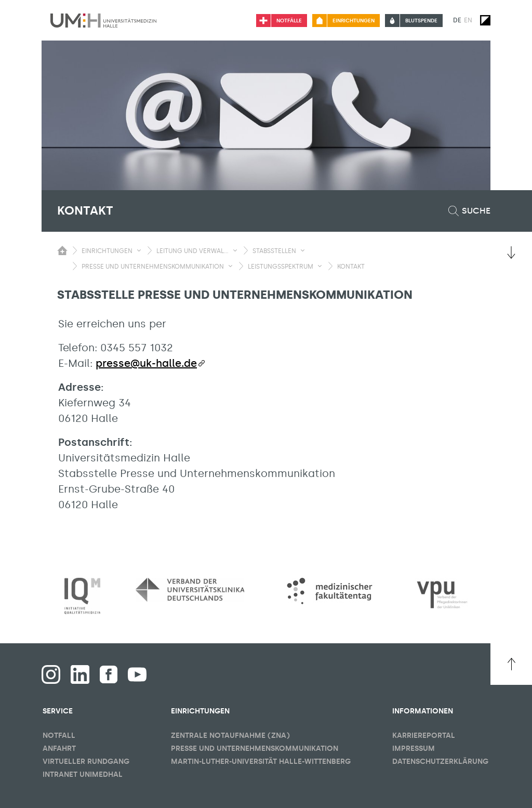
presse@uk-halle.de (146, 363)
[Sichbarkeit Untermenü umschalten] (139, 250)
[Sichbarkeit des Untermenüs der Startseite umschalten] (62, 250)
